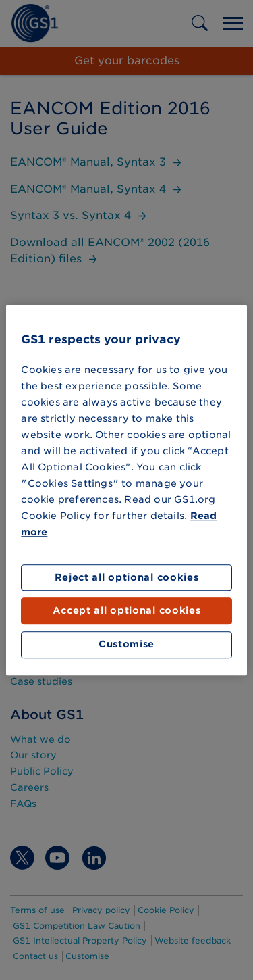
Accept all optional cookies (127, 611)
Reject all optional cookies (127, 577)
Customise (126, 644)
